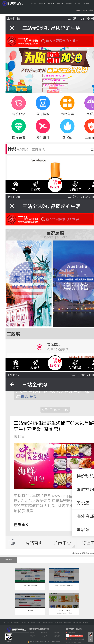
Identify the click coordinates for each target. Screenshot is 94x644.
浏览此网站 (9, 560)
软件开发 (32, 636)
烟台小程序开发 (15, 622)
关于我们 (42, 4)
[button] (91, 11)
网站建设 (32, 633)
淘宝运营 (57, 636)
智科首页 (34, 4)
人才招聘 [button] (78, 4)
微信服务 (45, 633)
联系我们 (87, 4)
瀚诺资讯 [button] (69, 4)
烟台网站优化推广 (36, 622)
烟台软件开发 (68, 622)
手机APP (45, 636)
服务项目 (51, 4)
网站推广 (57, 633)
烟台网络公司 (25, 622)
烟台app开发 (58, 622)
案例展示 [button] (60, 4)
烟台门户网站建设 (48, 622)
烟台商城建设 (77, 622)
